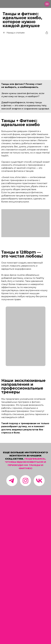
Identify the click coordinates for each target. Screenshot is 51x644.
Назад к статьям (16, 33)
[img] (6, 4)
